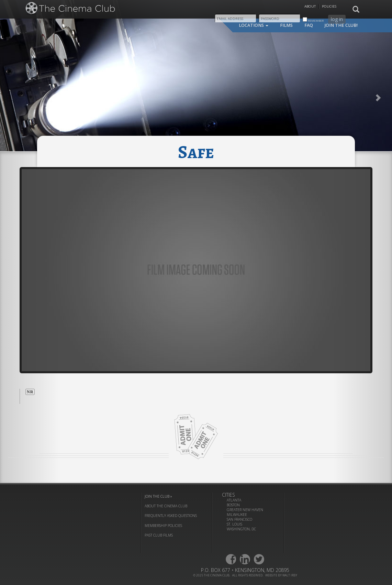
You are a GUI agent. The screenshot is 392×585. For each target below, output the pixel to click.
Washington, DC (241, 529)
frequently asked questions (171, 516)
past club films (159, 535)
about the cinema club (166, 506)
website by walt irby (281, 575)
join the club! (341, 25)
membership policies (163, 526)
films (286, 25)
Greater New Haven (245, 510)
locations (254, 25)
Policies (329, 6)
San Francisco (239, 519)
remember (313, 20)
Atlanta (234, 500)
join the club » (158, 496)
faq (309, 25)
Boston (233, 505)
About (310, 6)
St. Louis (234, 524)
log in (337, 19)
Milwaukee (237, 515)
